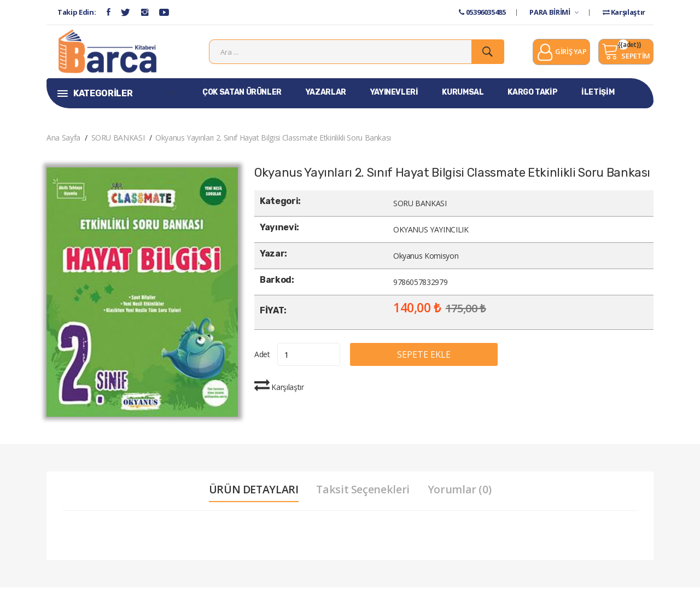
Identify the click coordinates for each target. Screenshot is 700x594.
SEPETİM (626, 55)
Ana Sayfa (63, 144)
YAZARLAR (326, 99)
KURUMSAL (463, 99)
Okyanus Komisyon (426, 262)
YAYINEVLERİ (394, 99)
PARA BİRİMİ (554, 12)
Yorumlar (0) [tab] (462, 496)
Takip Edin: (77, 12)
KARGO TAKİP (532, 99)
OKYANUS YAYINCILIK (431, 236)
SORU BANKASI (118, 144)
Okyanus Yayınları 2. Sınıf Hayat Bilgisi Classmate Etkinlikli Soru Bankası (273, 144)
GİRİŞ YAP (561, 56)
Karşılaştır (624, 12)
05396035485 (482, 12)
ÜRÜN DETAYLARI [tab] (252, 496)
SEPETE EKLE (434, 361)
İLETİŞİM (598, 99)
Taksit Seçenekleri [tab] (364, 496)
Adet (262, 361)
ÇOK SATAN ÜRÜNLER (242, 99)
